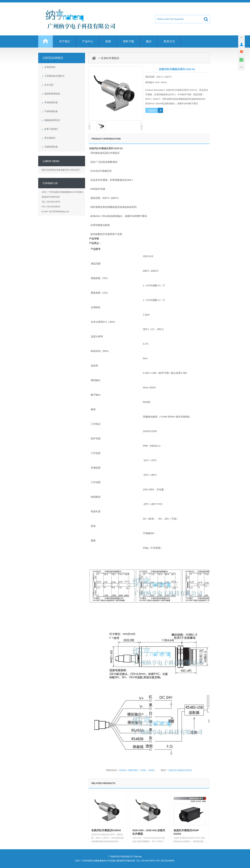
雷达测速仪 (50, 138)
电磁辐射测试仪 (52, 120)
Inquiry (152, 110)
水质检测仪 (50, 67)
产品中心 (88, 41)
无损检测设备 (51, 147)
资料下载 (128, 41)
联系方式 (169, 41)
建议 (149, 41)
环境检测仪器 (51, 102)
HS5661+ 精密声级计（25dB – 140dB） (137, 770)
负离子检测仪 (51, 129)
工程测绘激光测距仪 (54, 76)
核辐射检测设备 (52, 94)
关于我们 (65, 41)
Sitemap (138, 857)
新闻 (108, 41)
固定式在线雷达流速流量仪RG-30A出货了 (61, 170)
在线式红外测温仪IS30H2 (180, 770)
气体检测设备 (51, 111)
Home (46, 43)
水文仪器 (49, 85)
